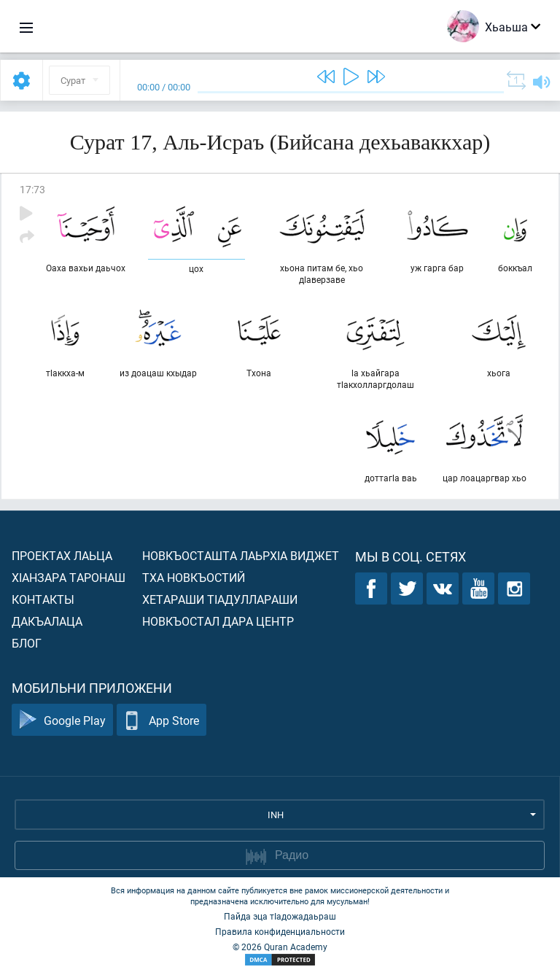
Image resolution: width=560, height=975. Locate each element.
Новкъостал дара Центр (218, 621)
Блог (27, 643)
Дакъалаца (47, 621)
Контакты (43, 599)
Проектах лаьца (62, 555)
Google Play (62, 720)
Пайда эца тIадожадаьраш (280, 916)
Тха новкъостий (194, 577)
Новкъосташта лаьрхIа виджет (241, 555)
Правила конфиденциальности (280, 931)
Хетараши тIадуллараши (220, 599)
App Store (162, 720)
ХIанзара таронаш (69, 577)
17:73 (32, 189)
